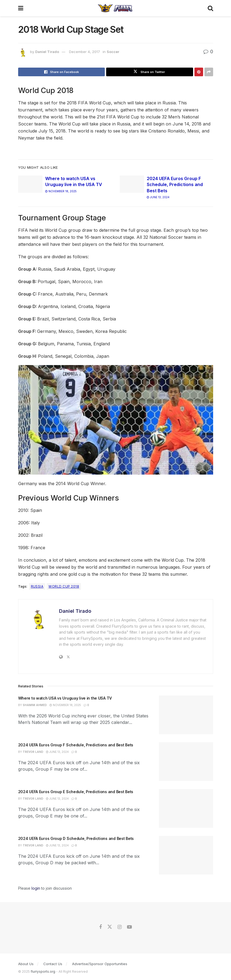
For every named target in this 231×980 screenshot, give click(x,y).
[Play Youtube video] (116, 420)
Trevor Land (33, 752)
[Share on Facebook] (62, 72)
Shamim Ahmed (35, 705)
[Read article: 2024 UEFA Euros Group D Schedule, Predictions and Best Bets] (186, 855)
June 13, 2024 (158, 197)
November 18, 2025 (61, 191)
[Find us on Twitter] (110, 927)
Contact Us (53, 964)
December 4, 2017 (84, 52)
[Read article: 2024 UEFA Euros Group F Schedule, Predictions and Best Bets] (132, 184)
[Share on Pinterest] (199, 72)
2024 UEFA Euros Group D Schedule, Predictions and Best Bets (76, 838)
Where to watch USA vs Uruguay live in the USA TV (65, 698)
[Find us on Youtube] (129, 927)
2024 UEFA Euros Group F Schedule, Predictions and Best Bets (175, 185)
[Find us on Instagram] (120, 927)
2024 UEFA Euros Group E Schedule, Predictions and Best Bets (76, 792)
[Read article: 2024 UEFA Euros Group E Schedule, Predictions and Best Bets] (186, 808)
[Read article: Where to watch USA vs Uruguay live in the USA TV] (30, 184)
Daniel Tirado (47, 52)
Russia (37, 586)
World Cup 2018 (64, 586)
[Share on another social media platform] (209, 72)
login (36, 888)
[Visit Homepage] (115, 8)
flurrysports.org (43, 971)
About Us (26, 964)
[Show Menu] (21, 8)
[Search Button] (210, 8)
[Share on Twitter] (150, 72)
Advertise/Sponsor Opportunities (100, 964)
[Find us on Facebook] (100, 927)
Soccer (113, 52)
